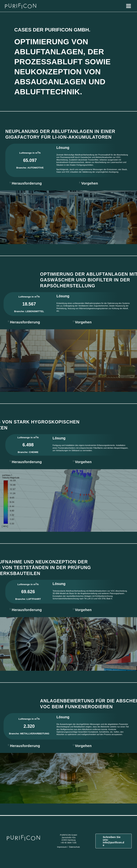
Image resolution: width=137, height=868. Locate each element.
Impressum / (63, 847)
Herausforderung (27, 183)
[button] (40, 183)
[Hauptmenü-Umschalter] (129, 6)
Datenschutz (74, 847)
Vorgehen (90, 183)
